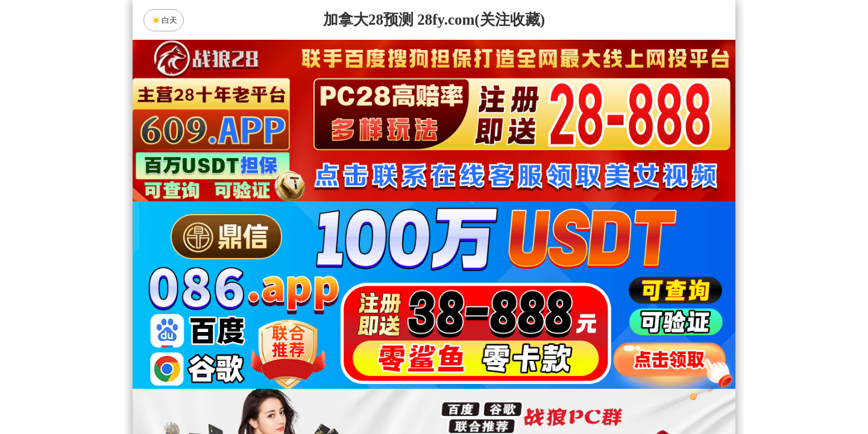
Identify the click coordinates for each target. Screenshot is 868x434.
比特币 (549, 297)
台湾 (472, 297)
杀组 (396, 393)
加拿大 (319, 297)
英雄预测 (434, 361)
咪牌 (518, 244)
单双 (549, 393)
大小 (472, 393)
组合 (319, 393)
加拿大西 (396, 297)
